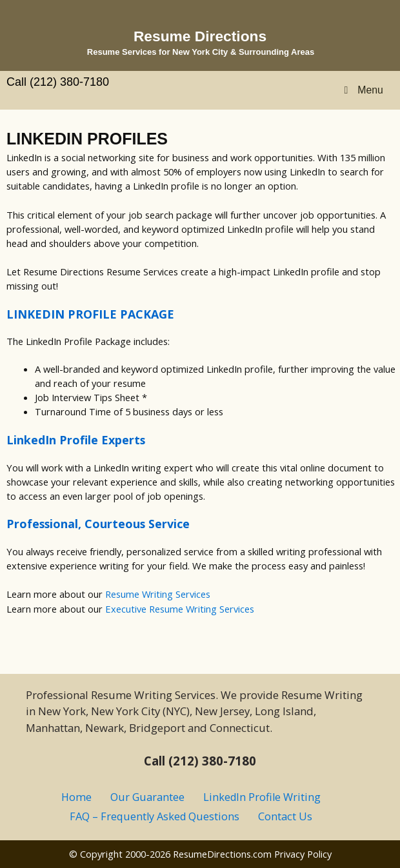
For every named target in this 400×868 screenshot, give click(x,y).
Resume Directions (200, 36)
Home (76, 797)
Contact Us (285, 816)
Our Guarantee (147, 797)
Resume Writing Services (158, 594)
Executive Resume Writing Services (180, 609)
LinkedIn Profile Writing (262, 797)
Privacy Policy (303, 854)
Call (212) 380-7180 (58, 82)
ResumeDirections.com (222, 854)
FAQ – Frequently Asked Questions (155, 816)
